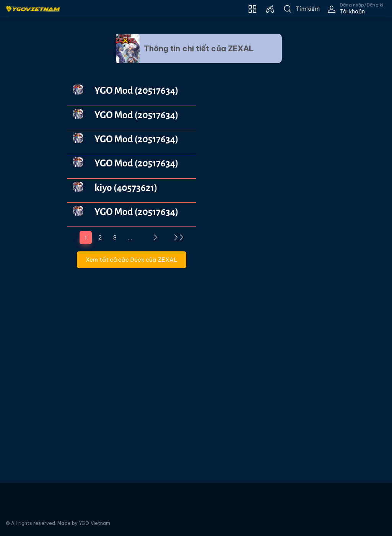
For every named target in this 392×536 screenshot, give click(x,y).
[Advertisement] (28, 159)
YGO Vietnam (94, 523)
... (130, 237)
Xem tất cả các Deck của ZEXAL (132, 260)
